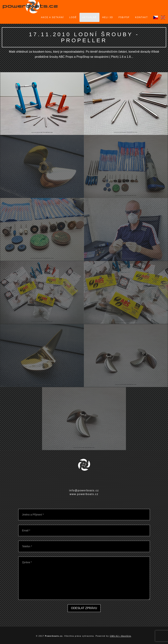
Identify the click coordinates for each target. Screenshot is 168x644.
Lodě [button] (73, 17)
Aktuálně (89, 17)
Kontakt (141, 17)
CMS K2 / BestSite (120, 636)
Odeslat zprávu (84, 608)
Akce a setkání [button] (52, 17)
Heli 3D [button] (108, 17)
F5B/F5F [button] (124, 17)
